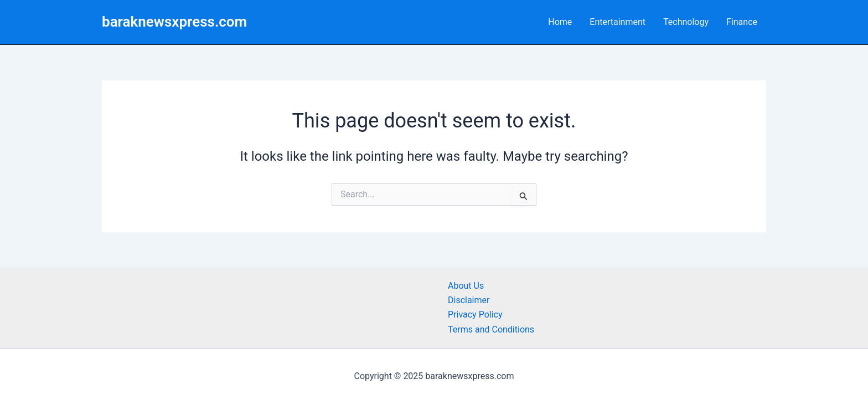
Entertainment (618, 22)
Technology (686, 22)
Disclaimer (469, 300)
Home (560, 22)
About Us (466, 286)
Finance (742, 22)
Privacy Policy (475, 314)
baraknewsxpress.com (174, 22)
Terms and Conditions (491, 329)
